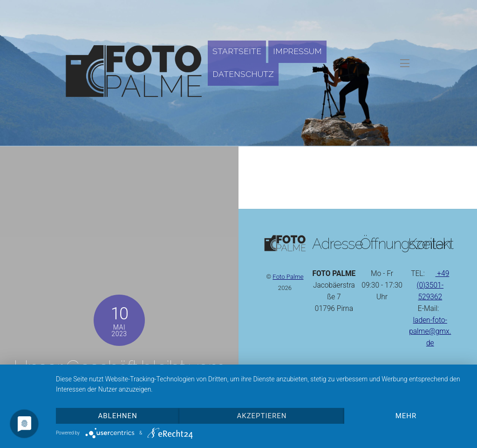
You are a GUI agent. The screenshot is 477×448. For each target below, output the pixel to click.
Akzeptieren (262, 416)
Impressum (297, 51)
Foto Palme (288, 277)
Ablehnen (118, 416)
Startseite (237, 51)
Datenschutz (243, 74)
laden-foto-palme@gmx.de (430, 332)
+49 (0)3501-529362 (433, 285)
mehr (406, 416)
